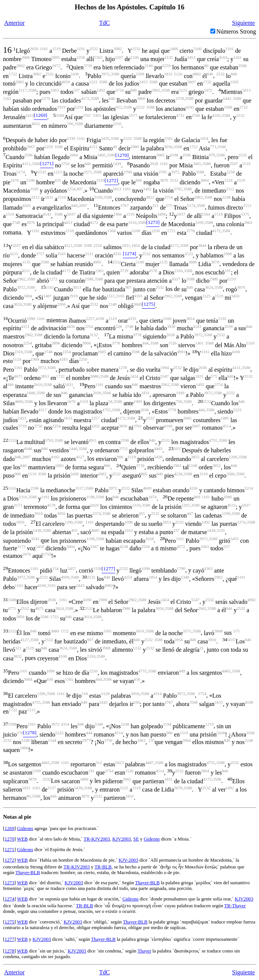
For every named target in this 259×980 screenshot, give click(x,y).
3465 (101, 155)
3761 (138, 426)
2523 (189, 254)
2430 (75, 74)
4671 (18, 376)
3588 (242, 66)
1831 (168, 74)
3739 (88, 66)
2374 (97, 513)
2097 (83, 205)
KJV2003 (122, 839)
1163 (19, 585)
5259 (167, 66)
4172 (85, 98)
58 (110, 401)
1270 (9, 839)
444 (146, 343)
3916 (38, 513)
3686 (26, 57)
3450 (235, 296)
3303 (97, 115)
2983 (20, 82)
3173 (18, 505)
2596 (196, 115)
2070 (27, 554)
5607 (192, 82)
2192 (222, 318)
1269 (9, 828)
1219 (209, 724)
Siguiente (244, 23)
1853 (167, 522)
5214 (249, 488)
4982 (109, 585)
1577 (133, 115)
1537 (52, 788)
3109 (34, 189)
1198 (90, 497)
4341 (27, 205)
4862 (197, 74)
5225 (183, 90)
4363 (208, 568)
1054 (204, 138)
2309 (140, 74)
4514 (227, 426)
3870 (164, 180)
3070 (215, 262)
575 (169, 205)
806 (107, 465)
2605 (102, 352)
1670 (71, 401)
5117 (23, 90)
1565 (234, 82)
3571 (88, 172)
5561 (169, 138)
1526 (172, 343)
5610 (38, 384)
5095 (55, 57)
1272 (53, 279)
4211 (26, 271)
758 (179, 401)
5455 (234, 539)
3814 (190, 318)
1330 (71, 138)
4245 (190, 107)
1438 (211, 530)
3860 (141, 98)
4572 (181, 547)
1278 (123, 367)
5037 (71, 214)
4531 (231, 505)
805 (144, 474)
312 (99, 763)
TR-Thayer (235, 906)
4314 (157, 694)
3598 (135, 352)
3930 (171, 326)
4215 (14, 254)
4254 (128, 577)
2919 (61, 107)
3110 (101, 180)
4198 (174, 155)
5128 (105, 694)
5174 (21, 172)
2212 (35, 197)
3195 (221, 530)
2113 (247, 205)
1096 (31, 318)
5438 (158, 457)
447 (190, 513)
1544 (52, 740)
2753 (123, 449)
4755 (106, 410)
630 (50, 679)
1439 (117, 164)
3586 (230, 474)
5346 (185, 577)
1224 (228, 180)
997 (80, 189)
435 (58, 180)
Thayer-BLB (28, 873)
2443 (80, 585)
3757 (40, 254)
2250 (117, 124)
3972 (105, 74)
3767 (87, 115)
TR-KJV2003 (97, 839)
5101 (241, 577)
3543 (61, 254)
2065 (127, 779)
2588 (89, 279)
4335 (117, 254)
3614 (88, 617)
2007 (26, 457)
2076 (31, 222)
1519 (56, 49)
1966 (118, 214)
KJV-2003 (128, 860)
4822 (150, 197)
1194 (167, 724)
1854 (135, 245)
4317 (43, 410)
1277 (9, 939)
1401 (199, 343)
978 (212, 155)
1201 (185, 505)
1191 (81, 49)
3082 (118, 49)
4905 (97, 262)
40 (115, 147)
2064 (74, 155)
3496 (161, 214)
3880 (55, 631)
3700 (128, 172)
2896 (56, 343)
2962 (198, 197)
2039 (228, 326)
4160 (236, 352)
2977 (86, 740)
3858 (123, 426)
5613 (247, 90)
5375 (245, 214)
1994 (165, 367)
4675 (39, 608)
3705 (162, 172)
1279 (46, 98)
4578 (51, 505)
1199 (226, 513)
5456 (40, 547)
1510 (70, 231)
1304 (111, 231)
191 (228, 271)
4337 (176, 279)
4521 (68, 245)
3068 (218, 631)
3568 (193, 702)
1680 (31, 393)
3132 (94, 335)
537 (77, 90)
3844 (202, 245)
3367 (94, 547)
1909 (35, 359)
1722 (13, 74)
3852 (216, 465)
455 (142, 513)
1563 (98, 57)
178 (20, 733)
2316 (178, 271)
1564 (206, 214)
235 (152, 740)
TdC (104, 23)
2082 (102, 474)
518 (85, 694)
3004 (204, 180)
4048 (28, 449)
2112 (230, 189)
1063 (55, 90)
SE (136, 839)
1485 (225, 418)
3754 (120, 90)
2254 (71, 189)
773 (213, 147)
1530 (97, 568)
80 (206, 66)
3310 (132, 222)
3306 (61, 304)
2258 (81, 57)
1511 (89, 254)
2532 (93, 49)
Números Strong (236, 31)
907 (128, 287)
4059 (66, 82)
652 (119, 107)
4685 (95, 530)
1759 (47, 554)
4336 (193, 488)
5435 (105, 138)
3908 (106, 648)
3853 (45, 376)
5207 (119, 57)
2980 (135, 147)
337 (176, 530)
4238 (124, 547)
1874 (152, 497)
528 (119, 326)
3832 (18, 656)
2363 (99, 271)
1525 (206, 296)
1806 (24, 748)
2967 (31, 147)
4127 (80, 457)
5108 (193, 465)
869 (197, 497)
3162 (129, 530)
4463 (158, 449)
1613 (68, 418)
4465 (226, 671)
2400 (174, 49)
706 (70, 124)
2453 (191, 57)
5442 (227, 98)
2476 (15, 180)
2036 (202, 367)
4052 (36, 124)
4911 (93, 440)
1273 (9, 883)
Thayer (144, 951)
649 (182, 671)
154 (56, 568)
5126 (178, 74)
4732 (180, 115)
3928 (154, 164)
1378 (179, 98)
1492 (101, 90)
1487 (48, 296)
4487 (149, 763)
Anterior (14, 23)
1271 (9, 850)
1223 (93, 82)
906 (120, 457)
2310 (136, 505)
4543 (47, 214)
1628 (150, 539)
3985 (160, 155)
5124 (17, 359)
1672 (56, 66)
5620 (94, 505)
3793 (49, 440)
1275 (9, 922)
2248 (226, 197)
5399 (37, 771)
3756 (65, 164)
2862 (248, 222)
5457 (72, 568)
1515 (31, 710)
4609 (19, 401)
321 (156, 205)
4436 (70, 326)
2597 (234, 164)
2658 (34, 49)
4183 (197, 326)
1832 (96, 426)
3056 (168, 147)
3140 (149, 66)
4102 (216, 115)
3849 (138, 304)
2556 (146, 547)
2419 (30, 115)
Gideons (25, 828)
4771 (12, 608)
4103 (223, 57)
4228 (178, 474)
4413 (68, 222)
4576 (153, 271)
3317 (80, 488)
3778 (190, 231)
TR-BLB (103, 867)
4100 (87, 600)
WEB (22, 839)
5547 (164, 376)
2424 (134, 376)
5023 (119, 763)
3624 (209, 287)
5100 (198, 49)
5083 (59, 465)
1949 (180, 393)
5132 (137, 648)
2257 (90, 318)
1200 (233, 457)
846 (210, 74)
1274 (9, 899)
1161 (44, 49)
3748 (16, 222)
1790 (181, 568)
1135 (169, 57)
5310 (250, 343)
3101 (230, 49)
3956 (61, 513)
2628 (170, 335)
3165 (120, 296)
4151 (93, 147)
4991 (181, 352)
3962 (21, 66)
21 (202, 648)
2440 (73, 449)
